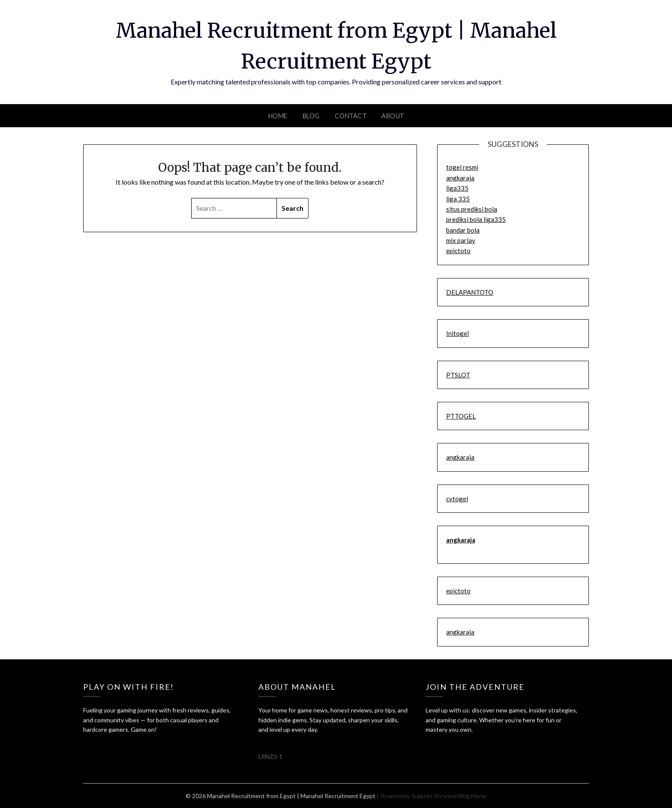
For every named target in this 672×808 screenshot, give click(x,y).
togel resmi (462, 167)
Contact (351, 116)
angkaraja (460, 178)
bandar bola (463, 230)
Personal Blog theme (460, 796)
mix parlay (461, 240)
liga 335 (458, 199)
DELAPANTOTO (470, 292)
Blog (311, 116)
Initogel (457, 333)
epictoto (458, 251)
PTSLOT (458, 375)
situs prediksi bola (472, 209)
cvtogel (457, 499)
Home (278, 116)
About (393, 116)
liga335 (457, 188)
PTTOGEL (461, 416)
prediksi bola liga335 (476, 219)
